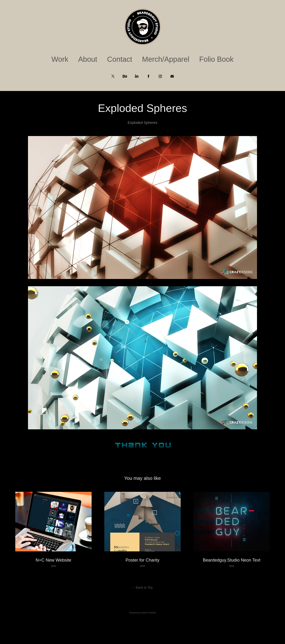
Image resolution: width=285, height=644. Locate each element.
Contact (120, 59)
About (88, 59)
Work (60, 59)
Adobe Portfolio (148, 613)
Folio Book (216, 59)
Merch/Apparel (166, 59)
